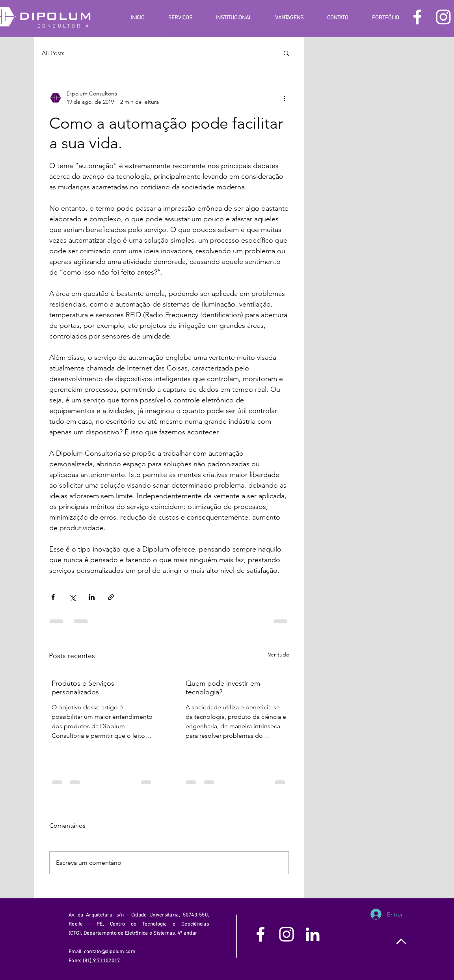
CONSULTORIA (64, 26)
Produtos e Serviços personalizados (83, 688)
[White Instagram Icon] (443, 17)
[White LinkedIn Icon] (313, 934)
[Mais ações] (284, 98)
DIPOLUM (55, 16)
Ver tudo (279, 655)
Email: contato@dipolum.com (102, 952)
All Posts (53, 53)
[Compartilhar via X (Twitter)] (72, 597)
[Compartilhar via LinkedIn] (92, 597)
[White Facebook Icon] (417, 17)
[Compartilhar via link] (111, 597)
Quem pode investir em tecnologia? (223, 688)
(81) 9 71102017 (101, 961)
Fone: (76, 961)
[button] (286, 53)
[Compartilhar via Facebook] (53, 597)
